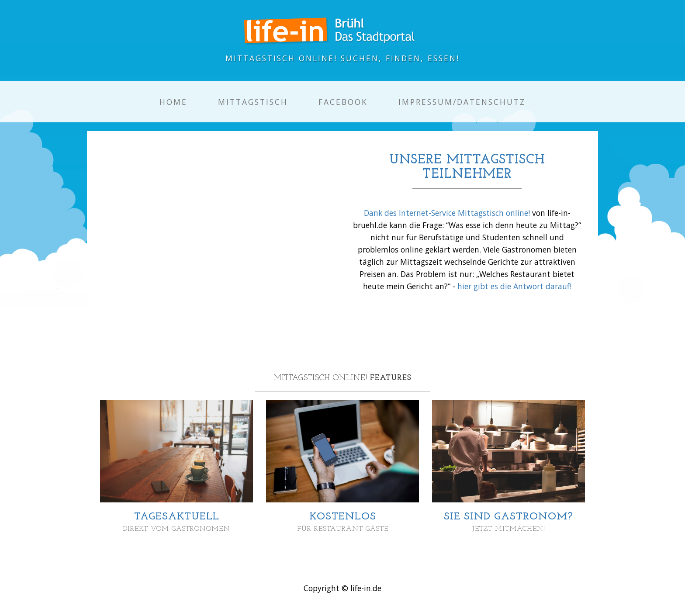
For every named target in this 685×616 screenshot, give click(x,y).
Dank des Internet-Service (411, 213)
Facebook (343, 102)
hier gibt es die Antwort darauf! (514, 286)
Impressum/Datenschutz (462, 102)
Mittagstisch (253, 102)
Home (173, 102)
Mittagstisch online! (494, 213)
